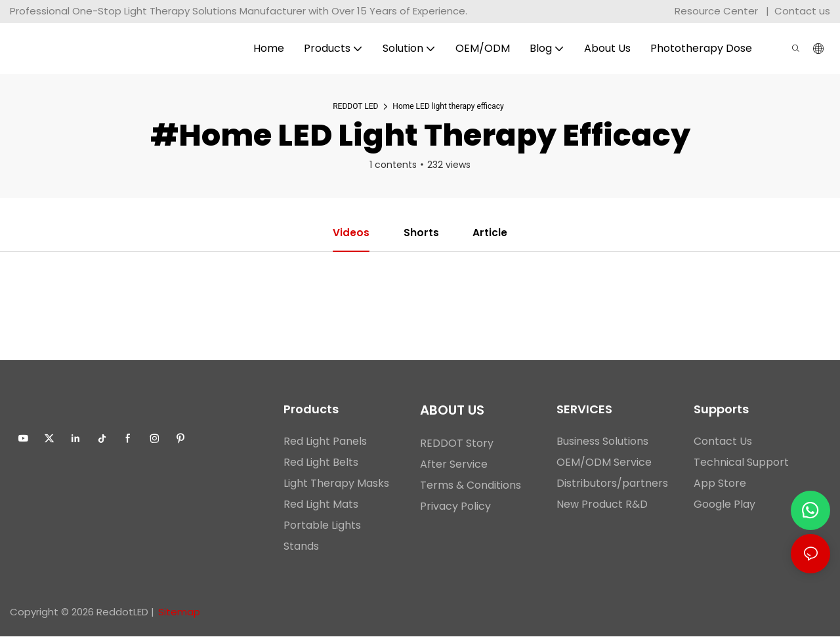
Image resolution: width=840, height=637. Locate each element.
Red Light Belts (321, 463)
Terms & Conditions (471, 486)
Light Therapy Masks (336, 484)
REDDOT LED (355, 106)
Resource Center (716, 11)
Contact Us (723, 442)
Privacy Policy (455, 507)
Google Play (724, 505)
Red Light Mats (321, 505)
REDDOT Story (457, 444)
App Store (720, 484)
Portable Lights (322, 526)
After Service (454, 465)
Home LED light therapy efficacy (448, 106)
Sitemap (179, 612)
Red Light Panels (325, 442)
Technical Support (741, 463)
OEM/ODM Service (604, 463)
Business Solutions (602, 442)
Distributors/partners (612, 484)
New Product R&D (602, 505)
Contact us (802, 11)
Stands (301, 547)
